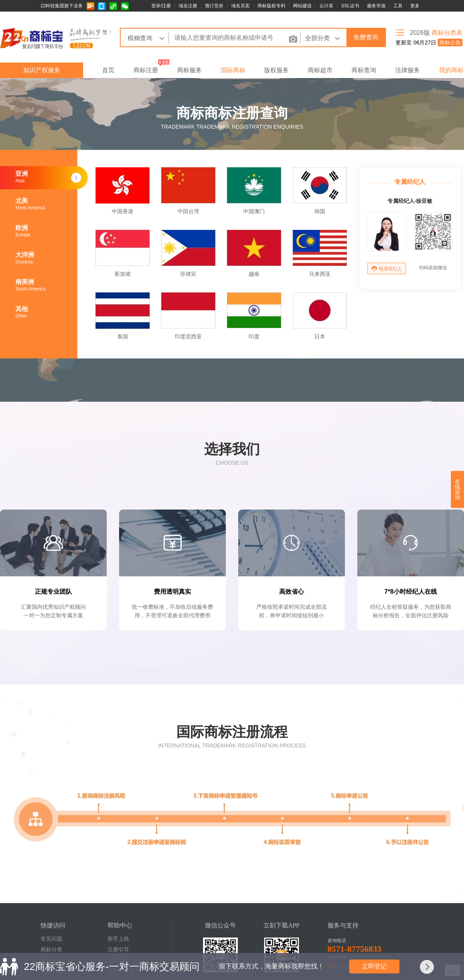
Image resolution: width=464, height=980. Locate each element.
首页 (108, 70)
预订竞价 (214, 6)
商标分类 (51, 950)
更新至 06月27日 (429, 42)
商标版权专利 (271, 6)
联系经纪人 (387, 269)
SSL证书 (350, 6)
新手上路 (118, 939)
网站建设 (302, 6)
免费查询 (366, 37)
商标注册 (146, 70)
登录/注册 (161, 6)
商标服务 (189, 70)
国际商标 (233, 70)
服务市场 (376, 6)
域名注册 (188, 6)
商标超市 (320, 70)
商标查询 (364, 70)
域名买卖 (241, 6)
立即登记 (374, 966)
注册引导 (118, 950)
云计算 (326, 6)
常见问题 (51, 939)
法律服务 (408, 70)
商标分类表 (447, 33)
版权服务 (276, 70)
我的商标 (451, 70)
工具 (398, 6)
